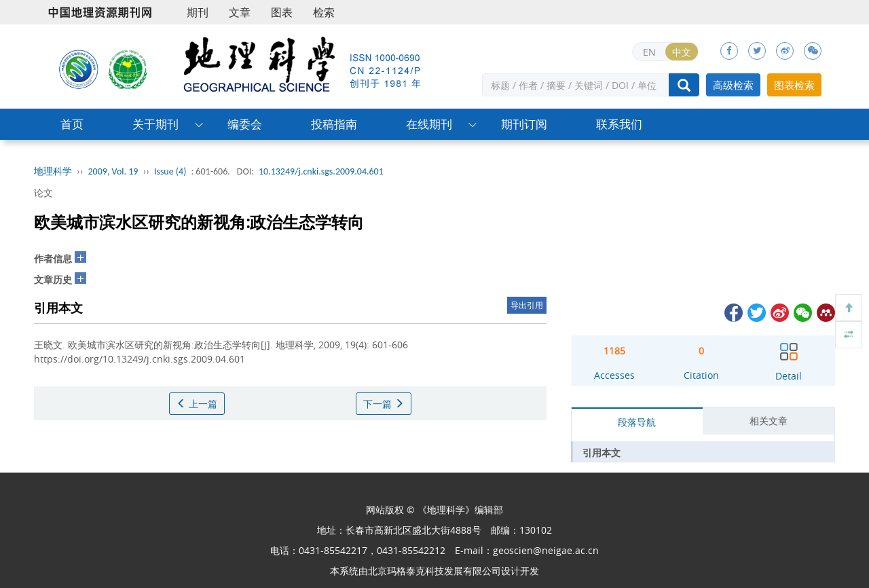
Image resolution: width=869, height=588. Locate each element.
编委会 (245, 124)
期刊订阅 (524, 124)
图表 (282, 12)
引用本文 (602, 453)
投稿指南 (334, 124)
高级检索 (733, 85)
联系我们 (619, 124)
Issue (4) (170, 171)
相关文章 (769, 421)
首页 (72, 124)
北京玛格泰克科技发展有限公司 (434, 571)
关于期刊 (155, 124)
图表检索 (794, 85)
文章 (240, 12)
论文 (43, 192)
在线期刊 (429, 124)
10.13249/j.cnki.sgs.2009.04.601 (321, 171)
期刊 (198, 12)
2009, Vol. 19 (113, 171)
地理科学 (53, 171)
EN (649, 52)
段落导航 (637, 422)
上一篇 (197, 404)
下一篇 (384, 404)
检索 (324, 12)
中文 (682, 52)
